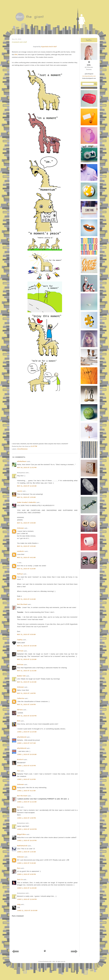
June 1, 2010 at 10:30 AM (27, 754)
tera (19, 807)
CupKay (20, 640)
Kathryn (20, 574)
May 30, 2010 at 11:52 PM (27, 468)
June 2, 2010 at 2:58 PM (26, 818)
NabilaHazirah (22, 846)
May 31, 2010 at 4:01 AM (26, 557)
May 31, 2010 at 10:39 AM (27, 646)
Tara (19, 771)
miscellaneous (22, 449)
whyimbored (22, 737)
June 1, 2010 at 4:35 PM (26, 766)
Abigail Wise (22, 834)
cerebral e (21, 551)
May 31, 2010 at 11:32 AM (27, 671)
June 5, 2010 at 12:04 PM (27, 899)
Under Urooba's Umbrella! (27, 502)
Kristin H (20, 759)
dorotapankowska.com (89, 76)
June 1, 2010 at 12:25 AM (27, 732)
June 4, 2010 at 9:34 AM (26, 863)
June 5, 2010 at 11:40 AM (27, 888)
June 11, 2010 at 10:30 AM (27, 910)
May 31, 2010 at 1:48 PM (26, 693)
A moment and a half (19, 42)
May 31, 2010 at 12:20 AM (27, 486)
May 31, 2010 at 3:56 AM (26, 523)
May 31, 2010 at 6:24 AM (26, 599)
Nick (19, 721)
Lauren (20, 491)
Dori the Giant (22, 604)
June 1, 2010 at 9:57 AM (26, 743)
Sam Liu (20, 879)
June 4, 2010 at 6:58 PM (26, 874)
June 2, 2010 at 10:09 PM (27, 829)
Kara (19, 868)
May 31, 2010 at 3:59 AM (26, 546)
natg (19, 904)
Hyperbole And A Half (49, 47)
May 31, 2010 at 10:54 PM (27, 716)
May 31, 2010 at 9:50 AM (26, 634)
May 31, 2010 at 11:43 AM (27, 682)
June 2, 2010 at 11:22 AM (27, 802)
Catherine (21, 698)
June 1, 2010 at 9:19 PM (26, 779)
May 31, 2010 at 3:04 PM (26, 704)
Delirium (20, 651)
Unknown (21, 528)
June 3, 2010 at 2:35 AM (26, 852)
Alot (16, 55)
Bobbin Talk (21, 676)
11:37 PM (34, 446)
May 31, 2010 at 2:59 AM (26, 497)
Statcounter (89, 88)
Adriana (20, 710)
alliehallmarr (22, 461)
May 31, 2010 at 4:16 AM (26, 569)
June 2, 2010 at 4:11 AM (26, 791)
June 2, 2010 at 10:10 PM (27, 840)
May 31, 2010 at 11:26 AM (27, 659)
